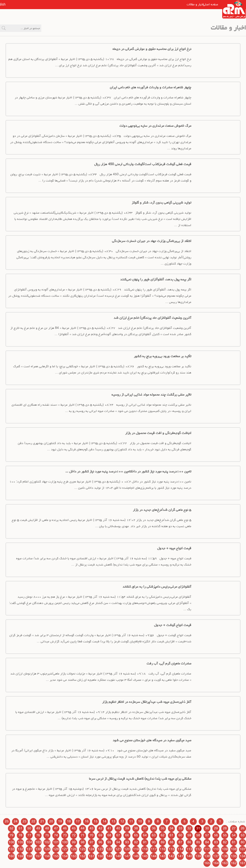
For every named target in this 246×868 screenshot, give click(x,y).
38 (136, 828)
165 (207, 863)
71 (83, 835)
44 (83, 828)
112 (198, 849)
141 (180, 856)
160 (12, 856)
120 (127, 849)
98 (83, 842)
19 (60, 821)
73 (65, 835)
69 (100, 835)
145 (145, 856)
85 (198, 842)
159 (20, 856)
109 (225, 849)
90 (154, 842)
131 (29, 849)
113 (189, 849)
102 (47, 842)
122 (109, 849)
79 (12, 835)
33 (180, 828)
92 (136, 842)
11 (131, 821)
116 (163, 849)
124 (92, 849)
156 (47, 856)
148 (118, 856)
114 (180, 849)
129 (47, 849)
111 (207, 849)
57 (207, 835)
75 (47, 835)
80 (243, 842)
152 (83, 856)
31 (198, 828)
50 (29, 828)
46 (65, 828)
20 (51, 821)
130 (38, 849)
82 (225, 842)
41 (109, 828)
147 (127, 856)
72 (74, 835)
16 (87, 821)
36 (154, 828)
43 (92, 828)
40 (118, 828)
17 (78, 821)
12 (122, 821)
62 (163, 835)
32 (189, 828)
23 (25, 821)
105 (20, 842)
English (12, 4)
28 (225, 828)
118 (145, 849)
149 (109, 856)
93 (127, 842)
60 (180, 835)
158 (29, 856)
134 (243, 856)
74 (56, 835)
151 (92, 856)
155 (56, 856)
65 (136, 835)
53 (243, 835)
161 (243, 863)
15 (96, 821)
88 (172, 842)
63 (154, 835)
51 (20, 828)
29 (216, 828)
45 (74, 828)
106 (12, 842)
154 (65, 856)
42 (100, 828)
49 (38, 828)
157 (38, 856)
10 (140, 821)
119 (136, 849)
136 (225, 856)
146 (136, 856)
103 (38, 842)
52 (12, 828)
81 (234, 842)
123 (100, 849)
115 (172, 849)
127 (65, 849)
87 (180, 842)
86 (189, 842)
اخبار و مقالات (186, 4)
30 (207, 828)
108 (234, 849)
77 (29, 835)
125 (83, 849)
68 (109, 835)
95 (109, 842)
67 (118, 835)
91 (145, 842)
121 (118, 849)
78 (20, 835)
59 (189, 835)
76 (38, 835)
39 (127, 828)
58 (198, 835)
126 (74, 849)
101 (56, 842)
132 (20, 849)
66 (127, 835)
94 (118, 842)
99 (74, 842)
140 (189, 856)
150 (100, 856)
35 (163, 828)
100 (65, 842)
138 (207, 856)
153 (74, 856)
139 (198, 856)
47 (56, 828)
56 (216, 835)
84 (207, 842)
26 (243, 828)
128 (56, 849)
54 (234, 835)
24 (16, 821)
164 (216, 863)
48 (47, 828)
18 (69, 821)
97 (92, 842)
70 (92, 835)
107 (243, 849)
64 (145, 835)
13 (113, 821)
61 (172, 835)
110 (216, 849)
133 (12, 849)
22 (33, 821)
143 (163, 856)
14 (105, 821)
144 (154, 856)
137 (216, 856)
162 (234, 863)
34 (172, 828)
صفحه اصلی (210, 4)
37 (145, 828)
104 (29, 842)
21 (42, 821)
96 (100, 842)
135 (234, 856)
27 (234, 828)
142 (172, 856)
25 (7, 821)
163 (225, 863)
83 (216, 842)
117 (154, 849)
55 (225, 835)
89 (163, 842)
